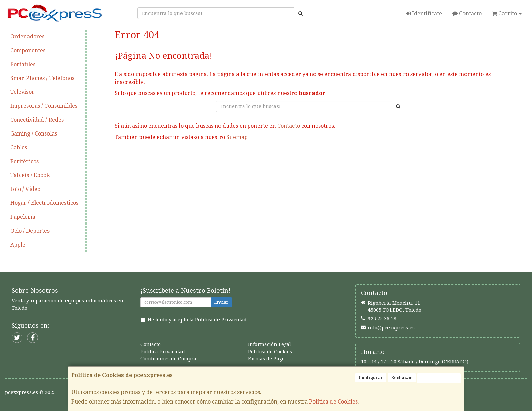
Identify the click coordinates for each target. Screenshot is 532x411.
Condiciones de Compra (168, 359)
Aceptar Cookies (439, 378)
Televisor (22, 92)
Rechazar (402, 378)
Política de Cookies (333, 402)
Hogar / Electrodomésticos (44, 203)
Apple (18, 245)
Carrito (507, 13)
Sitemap (237, 137)
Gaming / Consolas (34, 134)
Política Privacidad (163, 352)
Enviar (222, 302)
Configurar (371, 378)
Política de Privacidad (221, 320)
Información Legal (270, 344)
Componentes (28, 50)
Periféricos (24, 162)
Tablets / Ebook (30, 175)
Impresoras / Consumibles (44, 106)
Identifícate (424, 13)
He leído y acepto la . (198, 320)
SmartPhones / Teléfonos (42, 78)
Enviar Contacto (310, 159)
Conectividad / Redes (37, 120)
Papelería (23, 217)
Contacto (467, 13)
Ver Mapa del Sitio (368, 159)
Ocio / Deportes (30, 231)
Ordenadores (27, 37)
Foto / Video (25, 189)
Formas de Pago (266, 359)
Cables (19, 148)
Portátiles (23, 64)
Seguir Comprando (252, 159)
